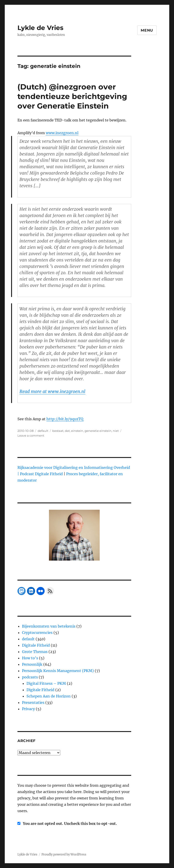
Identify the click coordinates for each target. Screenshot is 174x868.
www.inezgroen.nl (62, 133)
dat (67, 431)
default (43, 431)
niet (116, 431)
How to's (30, 658)
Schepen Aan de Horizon (49, 696)
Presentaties (33, 702)
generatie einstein (98, 431)
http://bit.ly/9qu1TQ (65, 419)
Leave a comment (31, 435)
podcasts (30, 677)
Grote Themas (35, 652)
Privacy (28, 709)
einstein (77, 431)
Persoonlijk (32, 664)
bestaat (58, 431)
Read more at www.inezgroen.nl (52, 391)
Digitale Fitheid (36, 645)
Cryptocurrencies (37, 633)
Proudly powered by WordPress (64, 854)
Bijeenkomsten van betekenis (49, 626)
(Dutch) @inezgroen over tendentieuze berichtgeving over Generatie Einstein (72, 96)
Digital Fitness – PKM (46, 683)
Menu (147, 30)
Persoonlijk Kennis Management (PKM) (58, 671)
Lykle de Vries (40, 28)
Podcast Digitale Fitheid (41, 474)
